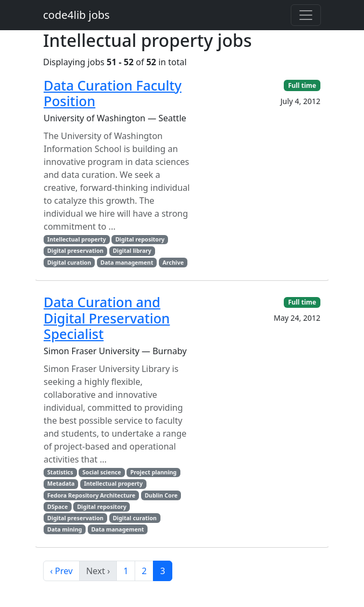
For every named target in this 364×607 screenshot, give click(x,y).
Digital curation (69, 263)
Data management (127, 263)
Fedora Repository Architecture (92, 495)
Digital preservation (75, 251)
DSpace (58, 507)
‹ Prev (61, 571)
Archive (173, 263)
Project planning (153, 472)
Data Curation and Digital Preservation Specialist (107, 318)
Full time (302, 85)
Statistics (60, 472)
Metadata (61, 484)
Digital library (132, 251)
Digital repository (140, 239)
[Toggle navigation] (306, 15)
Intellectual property (77, 239)
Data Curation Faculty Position (113, 93)
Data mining (65, 529)
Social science (102, 472)
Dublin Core (161, 495)
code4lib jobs (76, 15)
